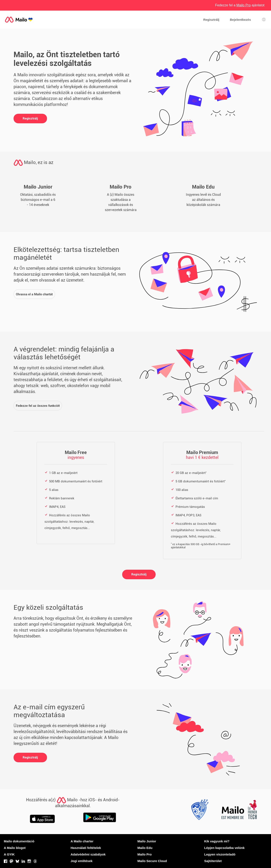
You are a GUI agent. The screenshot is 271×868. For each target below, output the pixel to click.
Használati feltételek (86, 848)
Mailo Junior (147, 841)
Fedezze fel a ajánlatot (240, 5)
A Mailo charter (82, 841)
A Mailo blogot (15, 848)
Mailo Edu (145, 848)
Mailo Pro (145, 854)
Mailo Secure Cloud (152, 861)
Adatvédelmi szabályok (88, 854)
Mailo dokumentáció (19, 841)
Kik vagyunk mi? (217, 841)
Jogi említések (82, 861)
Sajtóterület (213, 861)
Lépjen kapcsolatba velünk (225, 848)
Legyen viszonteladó (220, 854)
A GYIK (9, 854)
